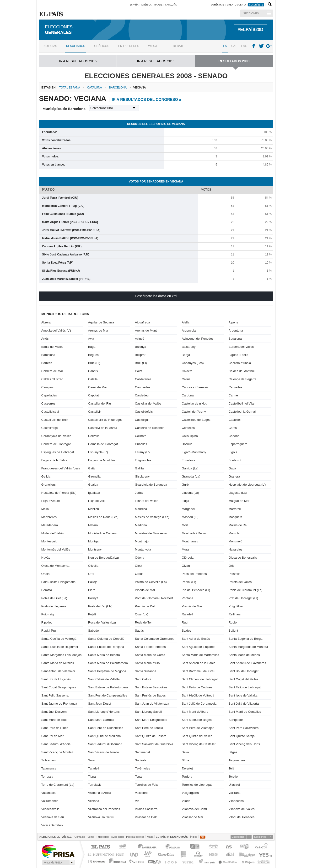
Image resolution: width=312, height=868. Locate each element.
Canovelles (143, 387)
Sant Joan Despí (100, 704)
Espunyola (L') (98, 452)
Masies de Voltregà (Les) (152, 517)
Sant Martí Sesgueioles (151, 720)
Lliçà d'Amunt (51, 501)
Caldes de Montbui (242, 371)
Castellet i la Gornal (242, 412)
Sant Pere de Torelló (149, 728)
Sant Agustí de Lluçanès (199, 647)
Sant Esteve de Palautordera (108, 687)
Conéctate (218, 5)
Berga (186, 355)
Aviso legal (117, 837)
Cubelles (141, 444)
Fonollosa (188, 460)
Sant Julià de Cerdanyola (199, 704)
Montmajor (142, 541)
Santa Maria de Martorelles (200, 655)
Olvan (186, 566)
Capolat (94, 395)
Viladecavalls (50, 809)
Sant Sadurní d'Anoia (56, 744)
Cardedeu (142, 395)
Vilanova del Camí (194, 809)
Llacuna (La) (190, 493)
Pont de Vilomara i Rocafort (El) (156, 598)
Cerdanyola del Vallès (56, 436)
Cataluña (171, 5)
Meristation (228, 861)
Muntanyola (143, 549)
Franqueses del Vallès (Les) (61, 468)
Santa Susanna (146, 671)
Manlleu (94, 509)
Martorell (235, 509)
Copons (234, 436)
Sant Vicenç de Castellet (199, 744)
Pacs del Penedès (194, 574)
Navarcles (236, 549)
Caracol (262, 847)
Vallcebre (141, 793)
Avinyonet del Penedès (198, 339)
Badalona (235, 339)
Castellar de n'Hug (195, 403)
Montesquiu (49, 541)
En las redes (129, 46)
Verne (188, 861)
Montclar (235, 533)
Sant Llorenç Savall (148, 712)
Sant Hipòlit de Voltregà (198, 695)
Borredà (47, 363)
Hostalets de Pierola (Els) (59, 493)
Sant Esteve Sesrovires (151, 687)
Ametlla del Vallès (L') (56, 330)
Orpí (91, 574)
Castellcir (94, 412)
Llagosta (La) (238, 493)
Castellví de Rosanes (150, 428)
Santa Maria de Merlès (244, 655)
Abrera (46, 322)
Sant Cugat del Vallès (243, 679)
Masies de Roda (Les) (103, 517)
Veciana (94, 801)
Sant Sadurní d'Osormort (105, 744)
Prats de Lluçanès (54, 606)
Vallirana (235, 793)
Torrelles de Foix (146, 785)
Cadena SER (213, 847)
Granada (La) (191, 476)
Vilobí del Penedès (242, 817)
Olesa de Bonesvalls (243, 558)
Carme (233, 395)
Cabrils (93, 371)
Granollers (48, 485)
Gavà (232, 468)
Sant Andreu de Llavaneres (247, 663)
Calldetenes (143, 379)
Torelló (233, 777)
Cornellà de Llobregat (103, 444)
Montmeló (235, 541)
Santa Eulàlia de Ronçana (106, 647)
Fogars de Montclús (102, 460)
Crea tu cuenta (237, 5)
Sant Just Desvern (54, 712)
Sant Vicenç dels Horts (244, 744)
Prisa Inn (173, 847)
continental (184, 854)
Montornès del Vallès (56, 549)
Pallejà (93, 582)
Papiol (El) (189, 582)
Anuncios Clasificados (264, 861)
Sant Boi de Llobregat (244, 671)
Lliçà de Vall (96, 501)
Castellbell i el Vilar (242, 403)
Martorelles (49, 517)
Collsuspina (190, 436)
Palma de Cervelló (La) (151, 582)
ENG (244, 46)
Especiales (238, 837)
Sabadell (94, 631)
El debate (176, 46)
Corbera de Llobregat (56, 444)
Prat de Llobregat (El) (243, 598)
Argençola (189, 330)
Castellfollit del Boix (55, 420)
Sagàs (139, 631)
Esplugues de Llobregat (58, 452)
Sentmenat (143, 752)
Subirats (141, 760)
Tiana (92, 777)
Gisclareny (142, 476)
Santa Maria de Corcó (150, 655)
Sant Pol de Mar (52, 736)
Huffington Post (107, 854)
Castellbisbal (50, 412)
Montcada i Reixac (195, 533)
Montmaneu (190, 541)
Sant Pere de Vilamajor (198, 728)
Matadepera (50, 525)
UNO (133, 854)
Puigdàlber (236, 606)
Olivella (93, 566)
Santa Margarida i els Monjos (61, 655)
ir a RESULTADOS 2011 (156, 61)
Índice (194, 837)
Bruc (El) (94, 363)
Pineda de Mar (145, 590)
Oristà (46, 574)
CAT (234, 46)
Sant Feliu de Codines (197, 687)
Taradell (94, 768)
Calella (93, 379)
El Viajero (248, 861)
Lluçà (186, 501)
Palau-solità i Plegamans (58, 582)
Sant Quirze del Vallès (197, 736)
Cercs (233, 428)
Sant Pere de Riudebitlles (106, 728)
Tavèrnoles (143, 768)
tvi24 (154, 861)
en (172, 837)
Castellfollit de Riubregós (105, 420)
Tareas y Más (207, 861)
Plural (137, 861)
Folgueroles (143, 460)
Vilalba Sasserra (146, 809)
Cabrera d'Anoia (240, 363)
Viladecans (236, 801)
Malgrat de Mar (239, 501)
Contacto (80, 837)
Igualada (94, 493)
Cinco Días (166, 854)
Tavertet (187, 768)
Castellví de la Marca (103, 428)
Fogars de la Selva (54, 460)
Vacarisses (49, 793)
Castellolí (235, 420)
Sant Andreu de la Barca (199, 663)
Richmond (97, 861)
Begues (93, 355)
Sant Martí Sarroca (101, 720)
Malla (45, 509)
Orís (232, 566)
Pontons (188, 598)
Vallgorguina (190, 793)
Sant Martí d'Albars (195, 712)
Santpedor (236, 720)
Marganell (189, 509)
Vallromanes (50, 801)
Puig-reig (48, 614)
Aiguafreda (143, 322)
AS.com (229, 847)
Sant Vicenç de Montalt (57, 752)
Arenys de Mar (98, 330)
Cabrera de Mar (52, 371)
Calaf (139, 371)
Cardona (188, 395)
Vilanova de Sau (53, 817)
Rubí (185, 622)
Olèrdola (188, 558)
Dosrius (187, 444)
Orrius (139, 574)
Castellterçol (50, 428)
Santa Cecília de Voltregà (59, 639)
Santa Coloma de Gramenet (154, 639)
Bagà (92, 347)
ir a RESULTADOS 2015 (78, 61)
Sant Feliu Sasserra (55, 695)
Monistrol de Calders (102, 533)
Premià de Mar (192, 606)
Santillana (147, 847)
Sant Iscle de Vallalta (243, 695)
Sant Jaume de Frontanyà (59, 704)
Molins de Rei (238, 525)
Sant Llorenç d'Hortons (104, 712)
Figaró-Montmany (194, 452)
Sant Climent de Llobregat (200, 679)
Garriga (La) (190, 468)
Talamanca (49, 768)
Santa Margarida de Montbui (248, 647)
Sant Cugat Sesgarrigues (59, 687)
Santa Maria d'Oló (147, 663)
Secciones (251, 13)
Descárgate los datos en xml (156, 296)
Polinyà (93, 598)
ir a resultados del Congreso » (146, 100)
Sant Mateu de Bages (197, 720)
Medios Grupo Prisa (58, 863)
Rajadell (187, 614)
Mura (185, 549)
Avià (91, 339)
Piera (92, 590)
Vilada (186, 801)
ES (225, 46)
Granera (234, 476)
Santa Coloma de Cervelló (106, 639)
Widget (154, 46)
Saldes (187, 631)
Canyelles (235, 387)
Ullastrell (235, 785)
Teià (231, 768)
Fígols (233, 452)
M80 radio (214, 854)
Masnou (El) (190, 517)
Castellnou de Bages (196, 420)
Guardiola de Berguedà (151, 485)
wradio (147, 854)
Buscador (269, 5)
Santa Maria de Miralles (58, 663)
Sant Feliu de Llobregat (245, 687)
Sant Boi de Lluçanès (56, 679)
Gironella (94, 476)
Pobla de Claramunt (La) (246, 590)
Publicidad (103, 837)
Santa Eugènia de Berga (246, 639)
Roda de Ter (143, 622)
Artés (45, 339)
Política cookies (135, 837)
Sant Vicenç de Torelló (104, 752)
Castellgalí (142, 420)
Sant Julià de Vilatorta (244, 704)
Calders (187, 371)
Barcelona (48, 355)
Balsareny (189, 347)
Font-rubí (235, 460)
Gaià (91, 468)
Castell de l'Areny (194, 412)
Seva (185, 752)
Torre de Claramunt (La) (58, 785)
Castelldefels (144, 412)
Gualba (93, 485)
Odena (140, 558)
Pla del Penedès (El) (196, 590)
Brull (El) (141, 363)
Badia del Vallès (52, 347)
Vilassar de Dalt (146, 817)
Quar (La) (142, 614)
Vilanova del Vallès (242, 809)
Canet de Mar (98, 387)
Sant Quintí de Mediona (105, 736)
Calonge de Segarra (242, 379)
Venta (91, 837)
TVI (196, 847)
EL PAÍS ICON (171, 861)
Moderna (118, 861)
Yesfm (265, 854)
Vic (137, 801)
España (134, 5)
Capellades (49, 395)
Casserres (48, 403)
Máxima (197, 854)
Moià (185, 525)
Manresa (141, 509)
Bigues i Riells (238, 355)
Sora (91, 760)
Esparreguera (238, 444)
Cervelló (94, 436)
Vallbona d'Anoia (100, 793)
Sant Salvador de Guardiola (154, 744)
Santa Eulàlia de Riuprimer (60, 647)
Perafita (47, 590)
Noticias (50, 46)
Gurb (185, 485)
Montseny (95, 549)
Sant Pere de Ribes (55, 728)
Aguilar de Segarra (101, 322)
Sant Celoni (143, 679)
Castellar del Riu (100, 403)
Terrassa (47, 777)
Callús (186, 379)
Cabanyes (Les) (193, 363)
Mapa (150, 837)
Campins (47, 387)
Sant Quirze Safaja (242, 736)
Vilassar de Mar (193, 817)
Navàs (46, 558)
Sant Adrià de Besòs (196, 639)
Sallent (233, 631)
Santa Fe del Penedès (150, 647)
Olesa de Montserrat (55, 566)
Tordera (187, 777)
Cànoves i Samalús (195, 387)
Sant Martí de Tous (54, 720)
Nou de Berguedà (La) (104, 558)
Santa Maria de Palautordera (108, 663)
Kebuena (247, 854)
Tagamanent (237, 760)
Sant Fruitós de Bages (150, 695)
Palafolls (234, 574)
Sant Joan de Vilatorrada (152, 704)
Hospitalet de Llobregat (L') (247, 485)
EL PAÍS (52, 14)
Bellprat (140, 355)
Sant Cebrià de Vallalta (104, 679)
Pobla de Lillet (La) (54, 598)
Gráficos (102, 46)
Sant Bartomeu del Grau (199, 671)
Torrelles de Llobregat (197, 785)
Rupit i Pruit (49, 631)
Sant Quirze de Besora (151, 736)
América (146, 5)
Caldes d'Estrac (52, 379)
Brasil (158, 5)
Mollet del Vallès (53, 533)
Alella (186, 322)
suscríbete (256, 5)
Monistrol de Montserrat (151, 533)
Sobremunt (49, 760)
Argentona (236, 330)
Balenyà (141, 347)
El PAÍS (100, 847)
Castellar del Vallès (148, 403)
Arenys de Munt (146, 330)
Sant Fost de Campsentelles (108, 695)
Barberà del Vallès (241, 347)
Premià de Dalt (145, 606)
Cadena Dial (230, 854)
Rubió (233, 622)
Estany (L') (142, 452)
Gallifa (139, 468)
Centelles (188, 428)
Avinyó (140, 339)
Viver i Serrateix (52, 825)
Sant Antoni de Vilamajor (58, 671)
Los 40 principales (123, 847)
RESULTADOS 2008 (234, 61)
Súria (185, 760)
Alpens (233, 322)
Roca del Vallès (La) (102, 622)
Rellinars (235, 614)
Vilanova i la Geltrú (101, 817)
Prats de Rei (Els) (100, 606)
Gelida (46, 476)
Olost (139, 566)
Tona (138, 777)
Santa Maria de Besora (104, 655)
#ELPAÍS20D (250, 30)
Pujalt (92, 614)
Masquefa (235, 517)
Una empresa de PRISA (58, 851)
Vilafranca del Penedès (104, 809)
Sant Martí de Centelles (245, 712)
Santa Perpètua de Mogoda (107, 671)
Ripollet (46, 622)
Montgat (94, 541)
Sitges (233, 752)
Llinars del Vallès (147, 501)
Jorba (139, 493)
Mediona (141, 525)
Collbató (141, 436)
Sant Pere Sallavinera (244, 728)
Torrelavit (94, 785)
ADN (244, 847)
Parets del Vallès (240, 582)
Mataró (93, 525)
